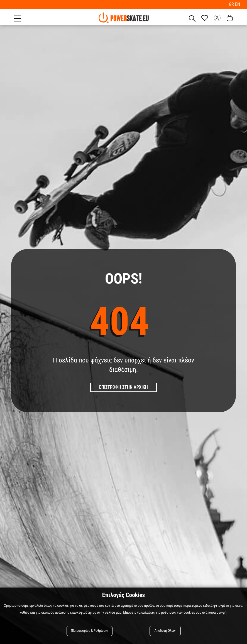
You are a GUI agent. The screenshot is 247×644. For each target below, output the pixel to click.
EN (238, 4)
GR (232, 4)
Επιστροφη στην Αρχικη (123, 387)
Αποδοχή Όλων (165, 631)
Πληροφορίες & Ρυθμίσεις (90, 631)
